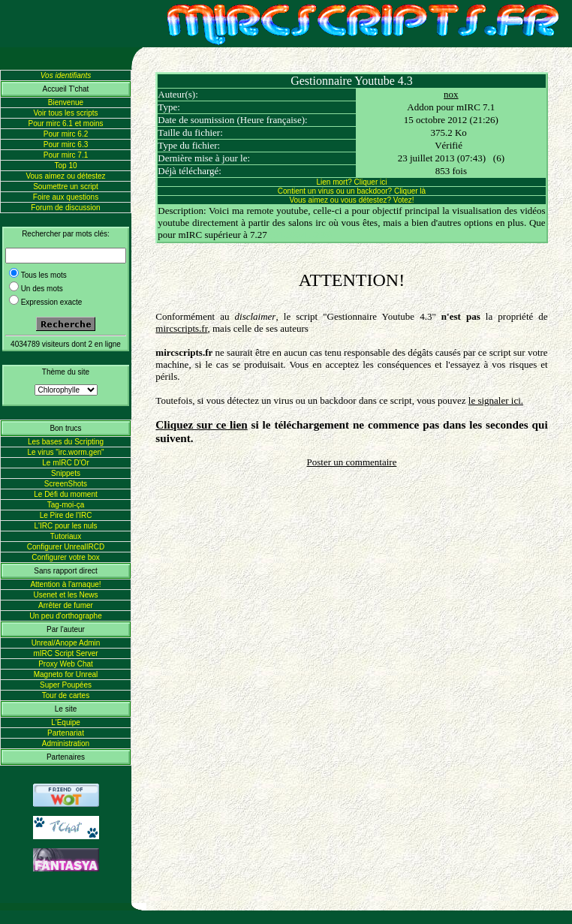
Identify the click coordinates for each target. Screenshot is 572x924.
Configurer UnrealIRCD (66, 547)
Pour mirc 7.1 (66, 155)
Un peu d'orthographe (65, 616)
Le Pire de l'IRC (66, 515)
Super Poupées (66, 685)
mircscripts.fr (181, 328)
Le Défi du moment (66, 494)
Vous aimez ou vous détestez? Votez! (351, 200)
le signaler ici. (496, 400)
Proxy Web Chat (66, 664)
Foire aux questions (66, 197)
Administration (66, 743)
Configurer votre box (66, 557)
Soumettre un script (66, 187)
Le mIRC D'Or (65, 463)
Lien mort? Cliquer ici (352, 182)
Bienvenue (66, 102)
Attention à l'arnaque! (65, 584)
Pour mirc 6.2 (66, 134)
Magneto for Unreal (66, 674)
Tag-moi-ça (66, 505)
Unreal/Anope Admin (66, 643)
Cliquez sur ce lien (201, 424)
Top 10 (65, 166)
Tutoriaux (66, 536)
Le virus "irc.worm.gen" (65, 452)
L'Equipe (66, 722)
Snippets (66, 473)
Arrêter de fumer (66, 605)
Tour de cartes (66, 695)
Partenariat (66, 733)
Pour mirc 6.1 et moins (65, 123)
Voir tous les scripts (65, 113)
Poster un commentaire (352, 462)
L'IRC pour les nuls (65, 526)
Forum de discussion (65, 208)
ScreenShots (66, 484)
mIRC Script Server (65, 653)
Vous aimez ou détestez (65, 176)
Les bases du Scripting (66, 442)
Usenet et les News (65, 595)
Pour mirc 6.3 (66, 144)
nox (451, 94)
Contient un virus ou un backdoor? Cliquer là (352, 191)
